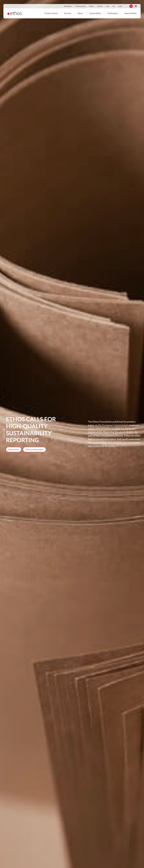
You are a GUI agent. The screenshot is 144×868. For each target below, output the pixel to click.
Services (68, 13)
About (80, 13)
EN (114, 6)
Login (120, 6)
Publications (113, 13)
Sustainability (95, 13)
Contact (100, 6)
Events (91, 6)
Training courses (80, 6)
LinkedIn (136, 6)
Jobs (107, 6)
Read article (14, 450)
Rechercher (131, 6)
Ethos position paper (34, 450)
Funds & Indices (51, 13)
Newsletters (68, 6)
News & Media (131, 13)
